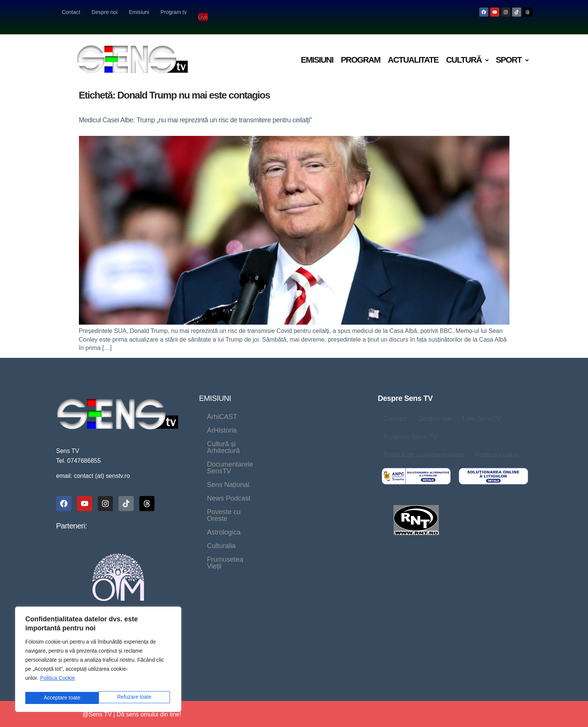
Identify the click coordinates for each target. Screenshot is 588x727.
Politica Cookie (58, 681)
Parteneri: (72, 516)
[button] (467, 50)
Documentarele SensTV (243, 434)
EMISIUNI (215, 388)
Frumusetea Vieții (327, 461)
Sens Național (316, 434)
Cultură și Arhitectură (238, 420)
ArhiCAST (222, 407)
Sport (512, 50)
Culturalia (271, 461)
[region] (98, 661)
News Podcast (229, 448)
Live (204, 12)
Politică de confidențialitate (424, 445)
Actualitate (413, 50)
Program (360, 50)
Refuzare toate (60, 698)
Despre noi (104, 12)
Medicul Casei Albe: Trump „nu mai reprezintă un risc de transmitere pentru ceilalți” (195, 110)
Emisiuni (139, 12)
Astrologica (224, 461)
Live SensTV (482, 409)
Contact (71, 12)
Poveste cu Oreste (294, 448)
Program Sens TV (410, 427)
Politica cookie (497, 445)
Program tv (174, 12)
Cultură (467, 50)
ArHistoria (268, 407)
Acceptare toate (135, 698)
